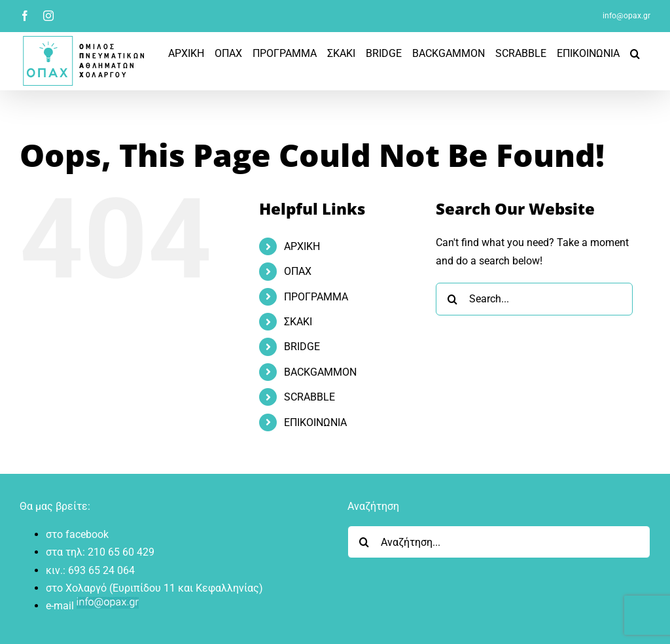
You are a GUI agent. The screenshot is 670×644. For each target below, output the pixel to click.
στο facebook (77, 534)
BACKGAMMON (320, 372)
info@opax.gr (626, 16)
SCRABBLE (309, 397)
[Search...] (534, 299)
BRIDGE (302, 347)
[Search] (452, 299)
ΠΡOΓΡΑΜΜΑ (316, 297)
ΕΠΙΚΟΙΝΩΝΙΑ (315, 422)
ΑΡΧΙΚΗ (302, 246)
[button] (635, 53)
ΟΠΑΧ (298, 271)
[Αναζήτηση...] (499, 542)
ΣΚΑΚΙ (298, 322)
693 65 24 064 (101, 570)
